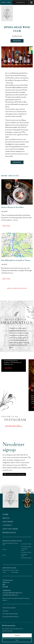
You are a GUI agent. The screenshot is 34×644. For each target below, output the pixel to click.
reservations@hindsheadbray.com (12, 593)
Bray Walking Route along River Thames (16, 260)
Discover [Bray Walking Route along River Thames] (6, 279)
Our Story (8, 522)
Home (6, 514)
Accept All (17, 635)
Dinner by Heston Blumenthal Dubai (10, 614)
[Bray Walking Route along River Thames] (17, 245)
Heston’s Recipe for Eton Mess (12, 207)
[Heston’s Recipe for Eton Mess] (17, 192)
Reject (17, 640)
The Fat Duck (5, 611)
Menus (6, 518)
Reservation (9, 533)
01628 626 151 (21, 2)
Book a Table (6, 2)
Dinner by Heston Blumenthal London (11, 617)
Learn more (10, 631)
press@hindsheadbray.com (10, 595)
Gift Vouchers (10, 529)
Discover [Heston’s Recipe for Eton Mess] (6, 226)
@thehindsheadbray (14, 426)
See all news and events (17, 288)
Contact (7, 525)
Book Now (17, 41)
